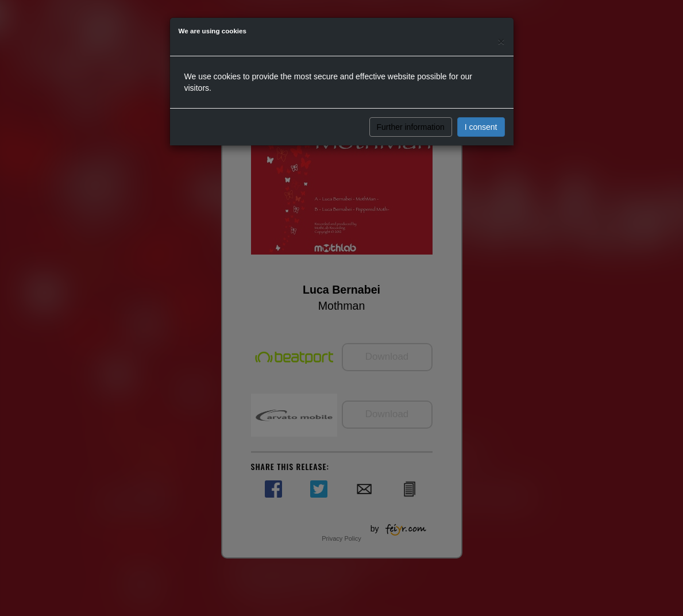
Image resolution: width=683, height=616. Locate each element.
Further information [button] (411, 127)
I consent (481, 127)
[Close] (501, 41)
